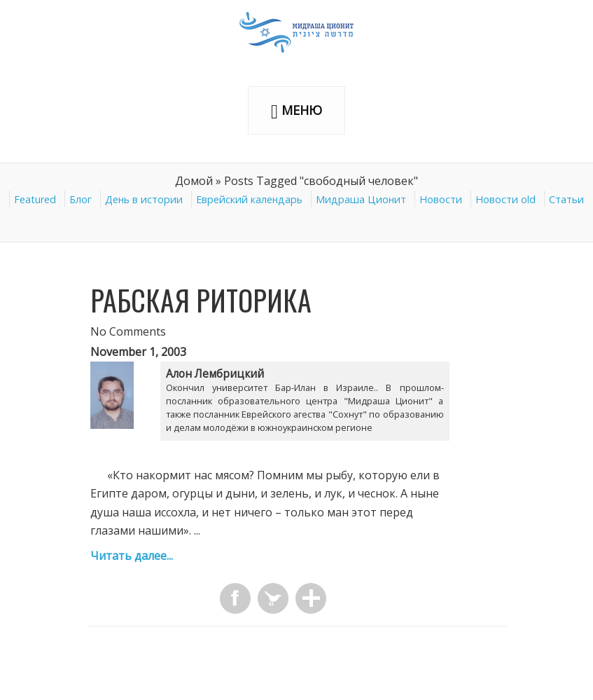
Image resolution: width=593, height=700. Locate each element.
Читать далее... (132, 556)
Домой (194, 181)
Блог (81, 199)
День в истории (144, 199)
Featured (35, 199)
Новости (441, 199)
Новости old (505, 199)
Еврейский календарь (249, 199)
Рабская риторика (201, 300)
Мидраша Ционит (361, 199)
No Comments (128, 331)
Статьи (566, 199)
